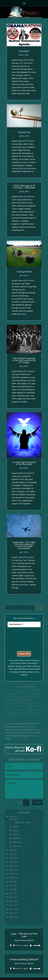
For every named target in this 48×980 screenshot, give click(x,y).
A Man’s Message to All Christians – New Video (24, 187)
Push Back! (24, 51)
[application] (24, 945)
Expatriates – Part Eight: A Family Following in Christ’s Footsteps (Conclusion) (24, 545)
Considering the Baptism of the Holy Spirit (24, 463)
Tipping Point (24, 132)
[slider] (18, 945)
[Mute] (31, 945)
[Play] (11, 945)
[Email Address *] (24, 624)
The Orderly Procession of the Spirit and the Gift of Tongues (24, 360)
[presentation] (18, 639)
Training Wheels (24, 272)
